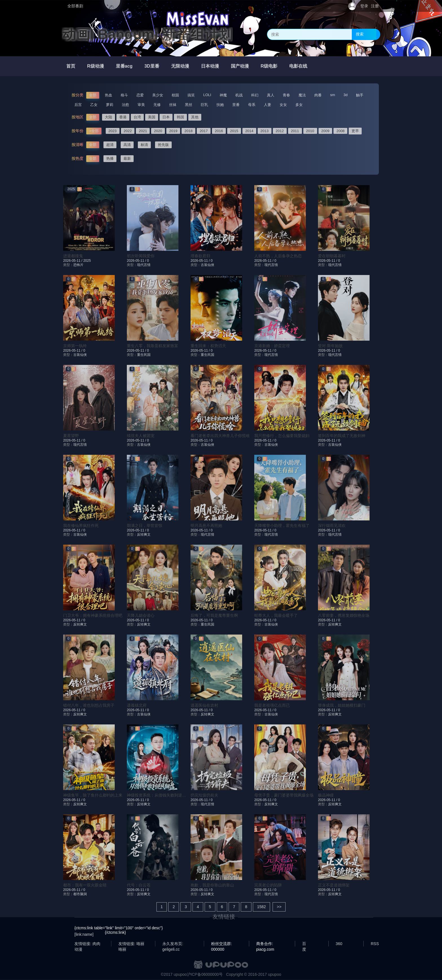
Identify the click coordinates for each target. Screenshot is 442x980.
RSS (375, 944)
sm (332, 95)
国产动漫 (240, 66)
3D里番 (152, 66)
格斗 (124, 95)
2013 (265, 131)
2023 (113, 131)
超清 (110, 145)
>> (279, 907)
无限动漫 (180, 66)
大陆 (109, 117)
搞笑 (191, 95)
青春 (286, 95)
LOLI (207, 95)
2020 (158, 131)
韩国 (180, 117)
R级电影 (269, 66)
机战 (239, 95)
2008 (340, 131)
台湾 (137, 117)
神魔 (223, 95)
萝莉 (110, 105)
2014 (249, 131)
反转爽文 (144, 535)
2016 (219, 131)
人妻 (268, 105)
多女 (299, 105)
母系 (252, 105)
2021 (143, 131)
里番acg (124, 66)
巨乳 (204, 105)
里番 (236, 105)
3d (346, 95)
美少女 (158, 95)
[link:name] (84, 934)
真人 (271, 95)
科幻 (255, 95)
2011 (295, 131)
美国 (152, 117)
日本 (166, 117)
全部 (93, 95)
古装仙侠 (207, 265)
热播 (110, 158)
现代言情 (144, 265)
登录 (364, 6)
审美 (141, 105)
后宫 (78, 105)
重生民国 (144, 355)
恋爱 (140, 95)
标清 (144, 145)
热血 (109, 95)
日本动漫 (210, 66)
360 (339, 944)
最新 (127, 158)
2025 (87, 261)
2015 (234, 131)
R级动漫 (96, 66)
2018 (188, 131)
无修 (157, 105)
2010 (310, 131)
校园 (175, 95)
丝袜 (173, 105)
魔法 (302, 95)
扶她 (220, 105)
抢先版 (163, 145)
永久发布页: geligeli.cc (173, 944)
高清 (127, 145)
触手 (360, 95)
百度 (304, 944)
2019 (173, 131)
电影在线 (298, 66)
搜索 (360, 34)
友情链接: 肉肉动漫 (87, 944)
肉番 (318, 95)
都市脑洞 (80, 894)
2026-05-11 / (73, 261)
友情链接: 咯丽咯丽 (131, 944)
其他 (195, 117)
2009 (325, 131)
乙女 (94, 105)
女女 (283, 105)
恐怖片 (78, 265)
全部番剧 (75, 6)
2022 (128, 131)
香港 (123, 117)
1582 (261, 907)
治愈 (125, 105)
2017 (204, 131)
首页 (71, 66)
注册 (375, 6)
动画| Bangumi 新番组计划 (147, 34)
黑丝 (189, 105)
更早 (355, 131)
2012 (280, 131)
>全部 (94, 131)
